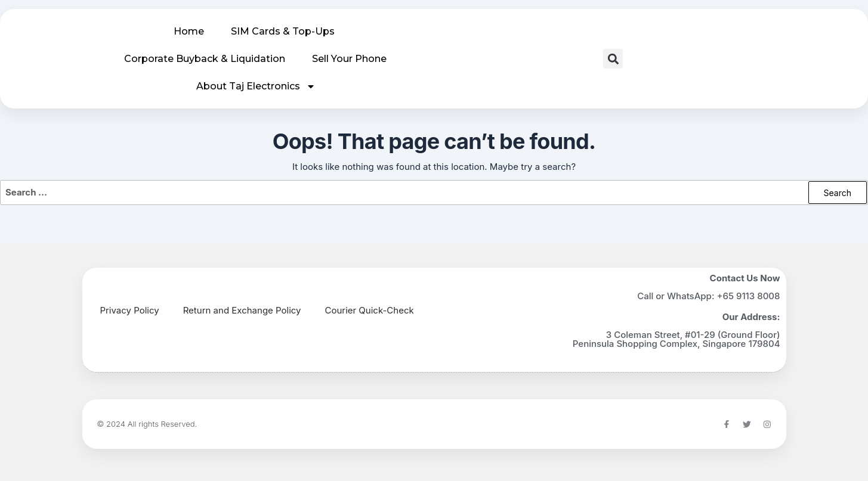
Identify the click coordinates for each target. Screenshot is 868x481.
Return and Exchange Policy (242, 310)
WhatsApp (689, 295)
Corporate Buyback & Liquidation (205, 59)
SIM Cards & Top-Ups (283, 31)
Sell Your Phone (349, 59)
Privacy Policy (130, 310)
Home (189, 31)
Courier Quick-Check (370, 310)
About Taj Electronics (256, 86)
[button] (613, 59)
